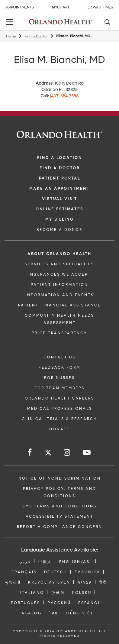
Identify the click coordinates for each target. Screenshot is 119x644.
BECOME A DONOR (59, 230)
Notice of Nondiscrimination (60, 478)
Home (11, 36)
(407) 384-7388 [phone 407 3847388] (64, 96)
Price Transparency (59, 333)
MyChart (61, 7)
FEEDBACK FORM (59, 367)
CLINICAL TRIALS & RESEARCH (59, 419)
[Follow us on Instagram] (67, 453)
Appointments (20, 7)
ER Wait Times (100, 7)
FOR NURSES (59, 378)
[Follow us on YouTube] (87, 453)
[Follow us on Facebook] (30, 453)
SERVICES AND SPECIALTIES (59, 264)
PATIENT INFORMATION (59, 285)
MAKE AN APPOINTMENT (59, 189)
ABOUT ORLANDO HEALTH (59, 254)
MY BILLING (59, 219)
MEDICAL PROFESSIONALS (60, 409)
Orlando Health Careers (59, 398)
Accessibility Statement (59, 516)
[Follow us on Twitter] (48, 453)
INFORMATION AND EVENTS (60, 295)
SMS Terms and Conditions (59, 506)
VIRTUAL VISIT (60, 199)
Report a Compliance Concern (60, 527)
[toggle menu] (11, 23)
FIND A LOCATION (60, 158)
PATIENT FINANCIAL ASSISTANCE (59, 305)
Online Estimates (59, 209)
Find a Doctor (36, 36)
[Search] (107, 23)
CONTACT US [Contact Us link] (59, 357)
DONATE (59, 429)
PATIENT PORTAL (60, 178)
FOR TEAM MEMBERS (59, 388)
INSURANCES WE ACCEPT (60, 274)
